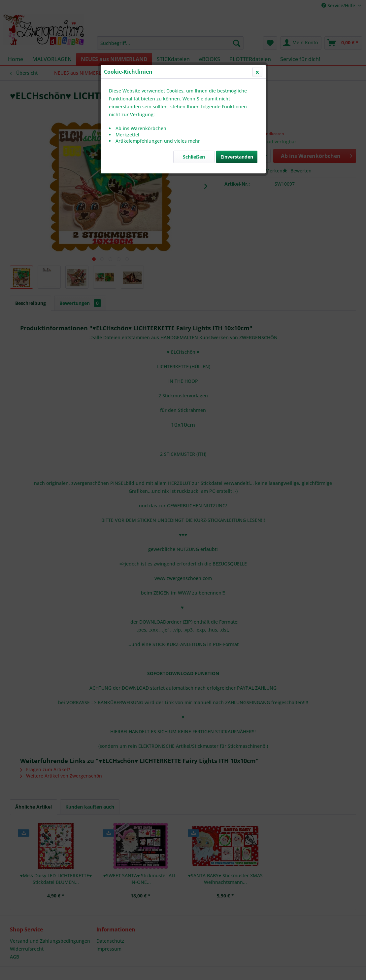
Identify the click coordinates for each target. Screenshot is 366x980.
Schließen (194, 157)
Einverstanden (237, 157)
